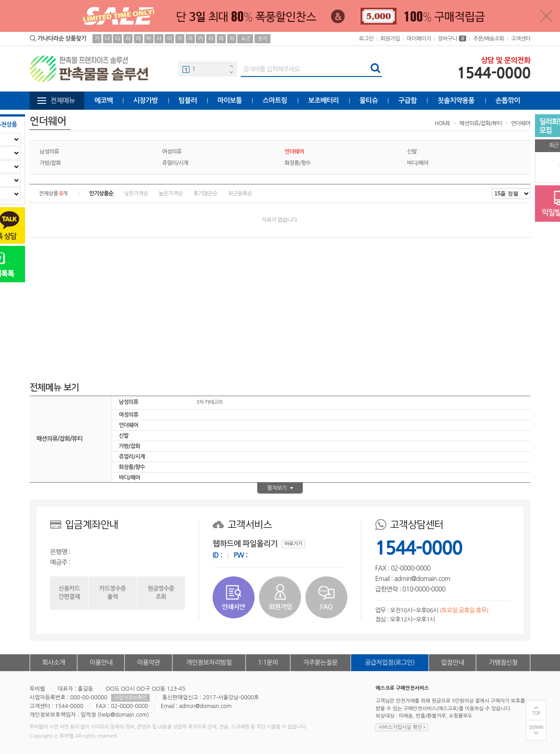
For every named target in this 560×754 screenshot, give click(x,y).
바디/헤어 (418, 163)
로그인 (366, 39)
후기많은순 (205, 194)
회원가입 (390, 39)
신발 (412, 152)
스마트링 (275, 100)
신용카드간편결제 (69, 593)
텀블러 (188, 100)
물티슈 (369, 100)
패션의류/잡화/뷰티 (481, 123)
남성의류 (49, 152)
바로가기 (293, 544)
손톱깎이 (508, 100)
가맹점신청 (503, 662)
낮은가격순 (136, 194)
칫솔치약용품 (456, 100)
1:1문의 (268, 662)
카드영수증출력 (112, 593)
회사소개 (54, 662)
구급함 (408, 100)
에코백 (104, 100)
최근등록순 (240, 194)
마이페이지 (419, 39)
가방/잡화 (50, 163)
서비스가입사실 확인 (402, 727)
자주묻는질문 (320, 662)
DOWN (536, 727)
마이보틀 (229, 100)
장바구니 (452, 39)
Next (231, 72)
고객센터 (521, 39)
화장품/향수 (298, 163)
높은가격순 (171, 194)
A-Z (245, 39)
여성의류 (172, 152)
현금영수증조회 (161, 593)
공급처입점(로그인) (389, 662)
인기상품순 (101, 194)
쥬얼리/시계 (175, 163)
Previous (231, 66)
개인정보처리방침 (209, 662)
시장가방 (146, 100)
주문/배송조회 (489, 39)
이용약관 (148, 662)
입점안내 (453, 662)
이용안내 (101, 662)
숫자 (262, 39)
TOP (536, 713)
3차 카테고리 (209, 402)
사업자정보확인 (130, 698)
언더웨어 (521, 123)
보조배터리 (324, 100)
